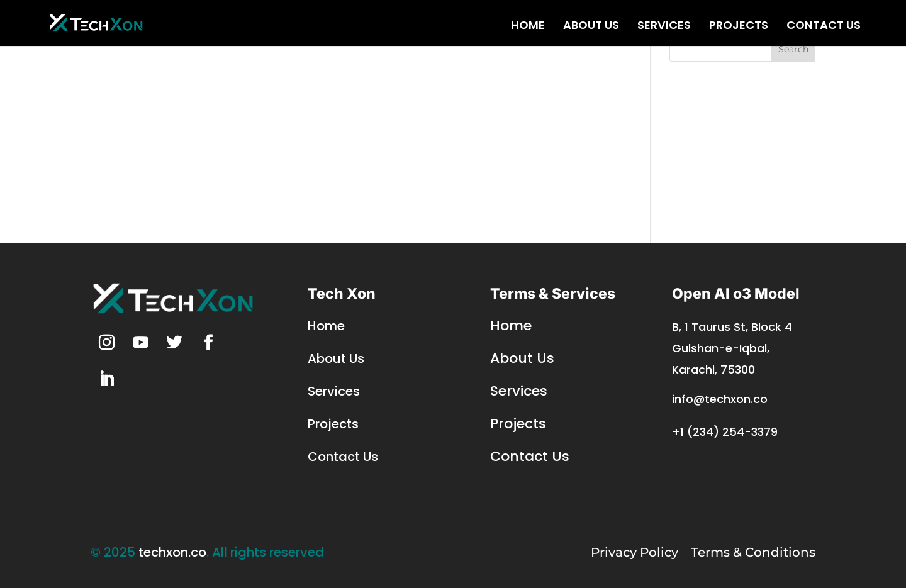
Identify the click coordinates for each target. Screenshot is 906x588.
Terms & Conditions (753, 552)
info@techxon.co (720, 399)
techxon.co (172, 552)
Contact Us (824, 28)
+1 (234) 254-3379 (725, 432)
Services (664, 28)
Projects (739, 28)
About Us (591, 28)
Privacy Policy (635, 552)
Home (528, 28)
